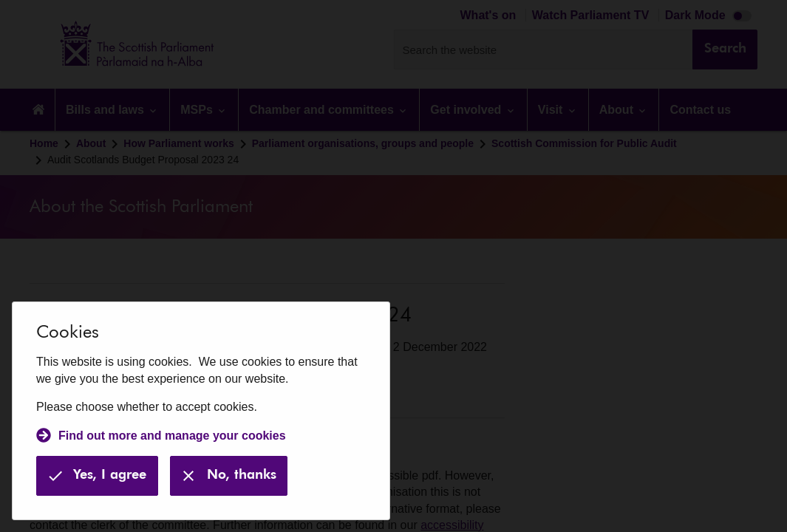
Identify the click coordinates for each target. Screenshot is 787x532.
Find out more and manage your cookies (172, 436)
